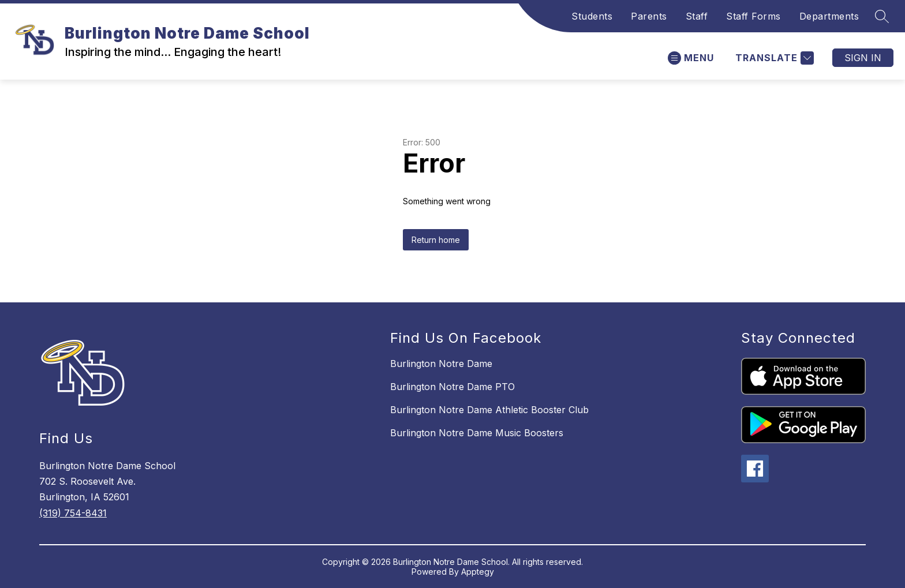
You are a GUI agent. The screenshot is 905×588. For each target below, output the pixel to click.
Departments (829, 16)
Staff (697, 16)
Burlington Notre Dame (441, 364)
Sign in (863, 58)
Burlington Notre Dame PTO (452, 387)
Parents (649, 16)
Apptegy (478, 572)
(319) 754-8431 (73, 513)
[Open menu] (691, 58)
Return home (436, 240)
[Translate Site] (773, 58)
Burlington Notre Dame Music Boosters (477, 433)
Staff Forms (753, 16)
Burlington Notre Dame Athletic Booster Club (489, 410)
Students (592, 16)
